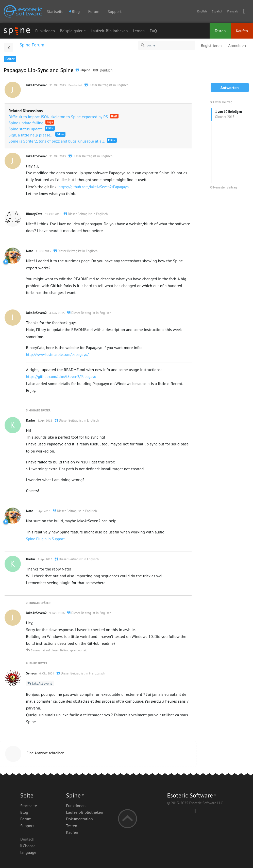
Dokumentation (79, 819)
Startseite (55, 11)
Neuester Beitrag (224, 187)
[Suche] (167, 45)
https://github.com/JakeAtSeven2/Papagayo (94, 187)
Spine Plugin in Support (45, 539)
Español (217, 11)
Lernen (139, 31)
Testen (220, 31)
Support (114, 11)
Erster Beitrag (221, 102)
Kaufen (242, 31)
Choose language (28, 849)
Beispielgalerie (73, 31)
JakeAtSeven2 (43, 683)
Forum (94, 11)
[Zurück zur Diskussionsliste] (9, 47)
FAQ (153, 31)
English (202, 11)
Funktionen (45, 31)
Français (232, 11)
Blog (24, 812)
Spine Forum (32, 45)
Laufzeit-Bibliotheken (109, 31)
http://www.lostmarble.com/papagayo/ (57, 354)
